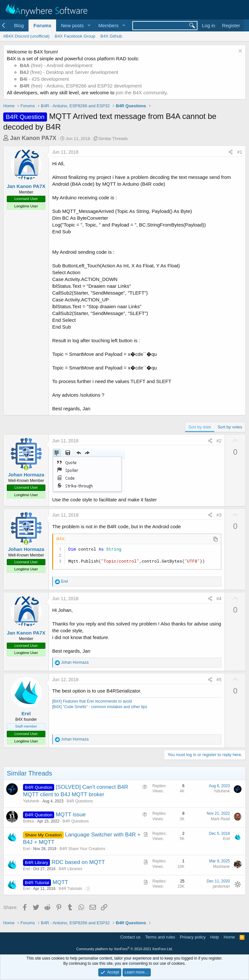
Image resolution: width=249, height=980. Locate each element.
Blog (19, 25)
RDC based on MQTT (78, 862)
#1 (240, 152)
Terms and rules (160, 937)
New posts (72, 25)
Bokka (28, 821)
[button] (89, 25)
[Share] (231, 152)
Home (229, 937)
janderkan (221, 886)
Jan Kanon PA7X (33, 138)
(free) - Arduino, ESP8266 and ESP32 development (81, 86)
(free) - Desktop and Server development (69, 72)
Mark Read (220, 819)
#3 (219, 515)
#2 (219, 441)
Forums (42, 25)
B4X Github (111, 36)
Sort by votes (230, 427)
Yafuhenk (31, 801)
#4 (219, 599)
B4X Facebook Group (75, 36)
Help (215, 937)
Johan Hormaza (26, 475)
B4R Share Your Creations (83, 849)
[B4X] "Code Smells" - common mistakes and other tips (100, 707)
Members (108, 25)
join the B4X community (141, 93)
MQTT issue (71, 815)
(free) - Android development (56, 65)
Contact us (130, 937)
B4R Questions (80, 801)
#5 (219, 680)
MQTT (60, 882)
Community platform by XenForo (124, 949)
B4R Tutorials (70, 889)
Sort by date (200, 427)
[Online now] (26, 468)
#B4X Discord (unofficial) (26, 36)
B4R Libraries (71, 869)
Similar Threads (113, 139)
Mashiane (221, 867)
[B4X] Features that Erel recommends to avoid (92, 701)
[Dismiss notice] (239, 52)
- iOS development (44, 79)
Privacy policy (193, 937)
